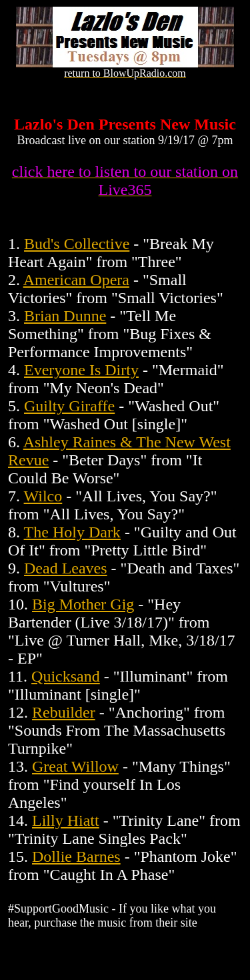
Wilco (43, 496)
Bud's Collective (77, 244)
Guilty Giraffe (69, 406)
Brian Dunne (65, 316)
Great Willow (75, 766)
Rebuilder (64, 712)
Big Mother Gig (83, 604)
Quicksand (66, 676)
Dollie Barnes (76, 856)
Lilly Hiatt (66, 820)
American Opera (76, 280)
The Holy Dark (72, 532)
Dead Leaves (66, 568)
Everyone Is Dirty (81, 370)
